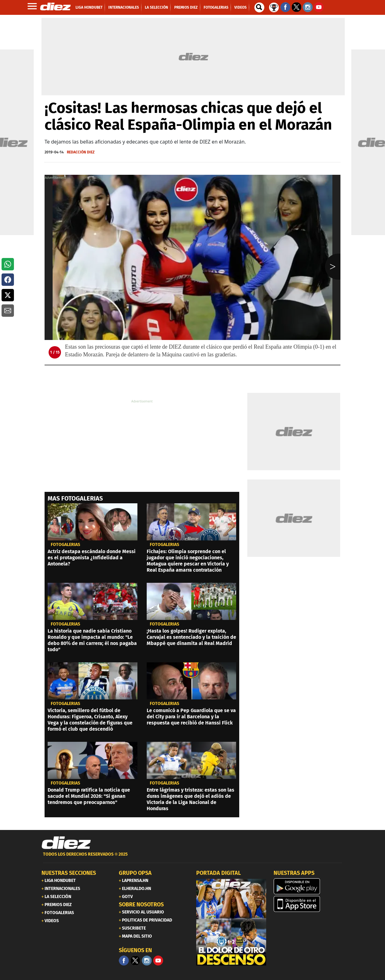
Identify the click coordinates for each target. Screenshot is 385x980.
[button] (8, 264)
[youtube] (158, 961)
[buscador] (259, 7)
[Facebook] (124, 961)
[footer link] (192, 858)
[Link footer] (66, 843)
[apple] (309, 904)
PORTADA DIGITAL (218, 873)
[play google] (309, 886)
